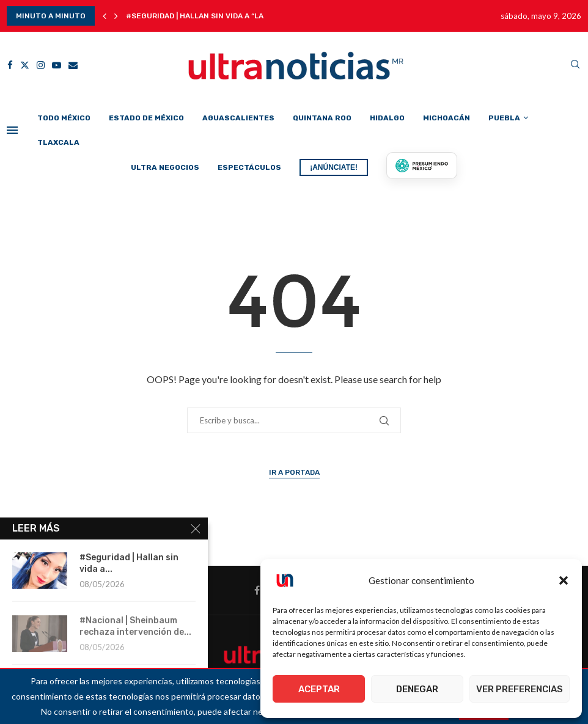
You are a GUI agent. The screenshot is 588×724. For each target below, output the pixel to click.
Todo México (64, 118)
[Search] (575, 65)
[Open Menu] (12, 130)
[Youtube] (57, 65)
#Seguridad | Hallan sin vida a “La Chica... (210, 16)
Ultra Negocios (165, 167)
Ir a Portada (294, 472)
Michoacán (447, 118)
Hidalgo (387, 118)
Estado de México (146, 118)
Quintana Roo (322, 118)
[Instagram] (41, 65)
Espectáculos (249, 167)
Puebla (504, 118)
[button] (564, 580)
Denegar (417, 689)
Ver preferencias (520, 689)
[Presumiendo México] (422, 166)
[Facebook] (10, 65)
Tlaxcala (58, 142)
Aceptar (319, 689)
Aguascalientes (238, 118)
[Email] (73, 65)
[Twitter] (25, 65)
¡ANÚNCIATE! (334, 167)
